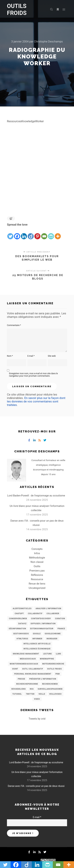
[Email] (44, 234)
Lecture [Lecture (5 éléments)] (48, 654)
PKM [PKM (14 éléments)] (58, 674)
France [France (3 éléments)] (61, 629)
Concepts (37, 549)
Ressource (37, 579)
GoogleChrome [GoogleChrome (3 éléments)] (53, 634)
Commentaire (14, 325)
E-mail (31, 356)
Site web (52, 356)
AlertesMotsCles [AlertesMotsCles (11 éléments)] (22, 609)
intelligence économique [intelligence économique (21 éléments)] (37, 649)
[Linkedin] (24, 234)
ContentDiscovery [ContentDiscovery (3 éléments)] (41, 619)
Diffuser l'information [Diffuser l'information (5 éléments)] (43, 624)
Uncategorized (37, 588)
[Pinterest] (37, 234)
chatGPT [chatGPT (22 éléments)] (19, 614)
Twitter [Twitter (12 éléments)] (30, 694)
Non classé (37, 562)
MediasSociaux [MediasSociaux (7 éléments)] (28, 659)
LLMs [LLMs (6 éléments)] (59, 654)
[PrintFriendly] (51, 234)
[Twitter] (10, 234)
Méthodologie (37, 558)
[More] (58, 234)
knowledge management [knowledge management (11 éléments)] (26, 654)
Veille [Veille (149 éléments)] (42, 694)
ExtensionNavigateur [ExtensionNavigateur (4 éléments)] (42, 629)
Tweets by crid (37, 719)
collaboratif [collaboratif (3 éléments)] (35, 614)
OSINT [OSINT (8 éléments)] (15, 669)
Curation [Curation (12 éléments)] (60, 619)
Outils (37, 566)
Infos (37, 553)
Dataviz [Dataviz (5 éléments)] (22, 624)
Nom (10, 356)
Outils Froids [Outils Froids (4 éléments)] (55, 669)
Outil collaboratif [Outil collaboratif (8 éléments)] (33, 669)
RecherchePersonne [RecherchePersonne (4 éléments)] (27, 684)
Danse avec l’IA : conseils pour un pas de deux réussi (36, 786)
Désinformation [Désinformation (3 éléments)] (17, 629)
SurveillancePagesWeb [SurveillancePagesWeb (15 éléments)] (50, 689)
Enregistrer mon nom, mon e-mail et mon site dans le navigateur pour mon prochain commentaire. (33, 375)
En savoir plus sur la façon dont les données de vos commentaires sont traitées (36, 401)
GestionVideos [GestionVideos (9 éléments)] (21, 634)
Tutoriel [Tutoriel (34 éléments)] (17, 694)
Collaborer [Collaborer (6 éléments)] (53, 614)
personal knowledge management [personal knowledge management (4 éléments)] (33, 674)
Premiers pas (37, 571)
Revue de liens (37, 584)
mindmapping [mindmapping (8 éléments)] (47, 659)
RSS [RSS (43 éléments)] (32, 689)
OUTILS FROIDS (17, 9)
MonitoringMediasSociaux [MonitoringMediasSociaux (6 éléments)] (24, 664)
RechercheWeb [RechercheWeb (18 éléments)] (50, 684)
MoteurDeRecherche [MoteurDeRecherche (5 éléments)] (53, 664)
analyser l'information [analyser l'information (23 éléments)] (48, 609)
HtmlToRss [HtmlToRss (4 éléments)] (22, 639)
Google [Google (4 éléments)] (37, 634)
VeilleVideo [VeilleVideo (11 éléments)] (55, 694)
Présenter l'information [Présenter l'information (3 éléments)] (43, 679)
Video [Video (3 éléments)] (37, 699)
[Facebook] (17, 234)
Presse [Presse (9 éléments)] (22, 679)
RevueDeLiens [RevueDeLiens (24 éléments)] (19, 689)
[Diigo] (31, 234)
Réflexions (37, 575)
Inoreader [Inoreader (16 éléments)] (52, 639)
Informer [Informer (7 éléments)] (37, 639)
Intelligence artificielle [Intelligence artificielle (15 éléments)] (37, 644)
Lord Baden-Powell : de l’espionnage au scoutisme (36, 496)
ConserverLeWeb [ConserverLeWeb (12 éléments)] (18, 619)
